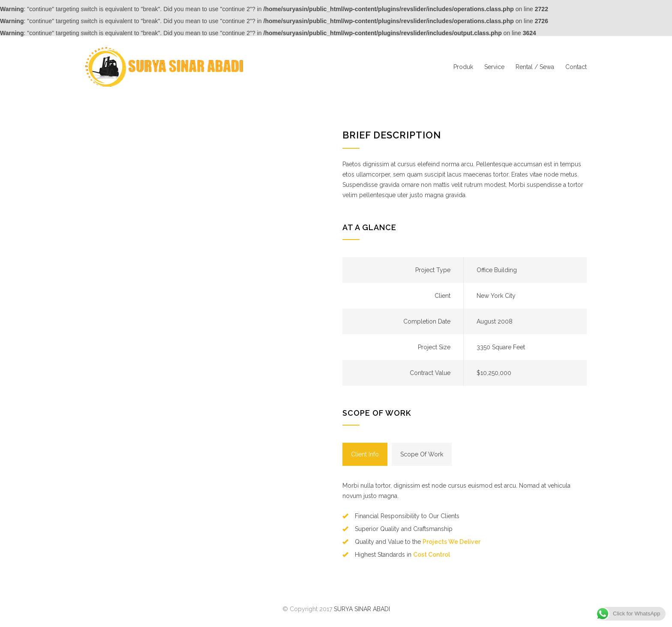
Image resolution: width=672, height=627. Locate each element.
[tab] (365, 454)
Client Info (365, 454)
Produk (463, 67)
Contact (576, 67)
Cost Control (432, 555)
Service (494, 67)
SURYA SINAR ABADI (362, 609)
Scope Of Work (422, 454)
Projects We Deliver (451, 542)
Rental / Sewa (535, 67)
